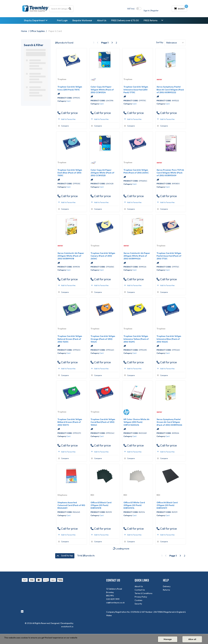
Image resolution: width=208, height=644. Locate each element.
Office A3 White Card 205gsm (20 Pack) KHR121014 (134, 505)
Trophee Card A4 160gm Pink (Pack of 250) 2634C (136, 171)
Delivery (167, 586)
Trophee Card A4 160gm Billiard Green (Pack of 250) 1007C (70, 422)
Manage (168, 639)
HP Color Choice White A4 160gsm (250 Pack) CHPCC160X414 (136, 422)
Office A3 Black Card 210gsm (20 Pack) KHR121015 (101, 505)
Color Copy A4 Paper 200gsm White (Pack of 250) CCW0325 (102, 173)
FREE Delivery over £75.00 (125, 20)
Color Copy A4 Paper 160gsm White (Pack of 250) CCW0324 (102, 90)
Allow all (192, 639)
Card (68, 101)
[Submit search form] (70, 9)
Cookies (138, 600)
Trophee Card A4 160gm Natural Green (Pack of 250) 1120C (70, 339)
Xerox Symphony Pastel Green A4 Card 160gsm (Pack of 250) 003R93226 (169, 422)
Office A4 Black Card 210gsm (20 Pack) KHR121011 (167, 505)
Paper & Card (55, 31)
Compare (63, 126)
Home (24, 31)
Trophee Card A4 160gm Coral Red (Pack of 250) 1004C (103, 422)
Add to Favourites (67, 119)
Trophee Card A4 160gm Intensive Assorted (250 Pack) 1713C (136, 90)
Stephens (62, 495)
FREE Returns (151, 20)
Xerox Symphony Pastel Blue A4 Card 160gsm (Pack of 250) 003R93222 (170, 90)
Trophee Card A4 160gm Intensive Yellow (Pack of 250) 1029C (136, 339)
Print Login (62, 20)
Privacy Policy (141, 597)
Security (138, 604)
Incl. (131, 9)
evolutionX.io (67, 627)
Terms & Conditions (144, 593)
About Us (102, 20)
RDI (92, 495)
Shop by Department (34, 20)
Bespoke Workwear (82, 20)
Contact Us (140, 590)
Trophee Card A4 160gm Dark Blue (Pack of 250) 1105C (70, 173)
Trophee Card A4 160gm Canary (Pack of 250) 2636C (103, 256)
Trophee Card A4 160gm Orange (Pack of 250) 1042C (103, 339)
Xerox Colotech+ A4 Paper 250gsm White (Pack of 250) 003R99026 (137, 256)
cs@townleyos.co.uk (115, 603)
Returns (166, 590)
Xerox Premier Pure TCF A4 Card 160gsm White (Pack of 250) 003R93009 (170, 173)
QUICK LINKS (142, 580)
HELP (166, 580)
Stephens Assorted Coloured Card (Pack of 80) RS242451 (71, 505)
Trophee (62, 79)
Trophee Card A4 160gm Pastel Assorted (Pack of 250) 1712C (169, 256)
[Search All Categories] (61, 9)
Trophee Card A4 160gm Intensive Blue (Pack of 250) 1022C (169, 339)
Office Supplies (37, 31)
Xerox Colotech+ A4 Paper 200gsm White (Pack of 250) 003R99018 (71, 256)
